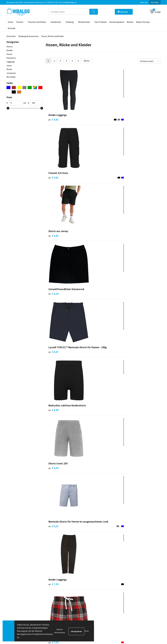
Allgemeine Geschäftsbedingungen (140, 588)
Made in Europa (143, 22)
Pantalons (11, 58)
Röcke (9, 69)
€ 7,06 (130, 299)
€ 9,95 (130, 494)
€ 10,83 (92, 555)
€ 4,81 (92, 119)
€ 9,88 (130, 433)
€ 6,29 (53, 180)
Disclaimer (130, 600)
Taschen (20, 22)
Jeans (9, 65)
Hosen (9, 54)
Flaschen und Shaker (37, 22)
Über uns (144, 2)
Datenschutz (131, 596)
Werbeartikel (84, 22)
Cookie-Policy (131, 592)
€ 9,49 (53, 368)
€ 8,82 (92, 360)
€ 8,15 (130, 555)
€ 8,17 (92, 494)
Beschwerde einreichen (97, 600)
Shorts (10, 47)
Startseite (11, 36)
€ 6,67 (92, 180)
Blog (51, 588)
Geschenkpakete (117, 22)
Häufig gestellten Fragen (60, 596)
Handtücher (56, 22)
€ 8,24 (53, 490)
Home (11, 22)
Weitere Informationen (60, 631)
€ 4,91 (53, 119)
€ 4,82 (130, 119)
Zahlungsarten (93, 592)
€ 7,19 (92, 303)
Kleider (10, 50)
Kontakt (155, 2)
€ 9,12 (53, 425)
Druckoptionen (55, 600)
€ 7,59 (130, 237)
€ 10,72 (54, 555)
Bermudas (11, 77)
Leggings (11, 62)
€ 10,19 (131, 360)
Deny (87, 631)
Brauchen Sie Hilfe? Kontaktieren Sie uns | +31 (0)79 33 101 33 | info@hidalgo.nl (42, 2)
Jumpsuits (11, 73)
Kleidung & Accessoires (28, 36)
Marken (130, 22)
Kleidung (70, 22)
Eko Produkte (101, 22)
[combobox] (69, 12)
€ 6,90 (130, 180)
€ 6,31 (92, 241)
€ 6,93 (53, 237)
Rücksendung (93, 596)
